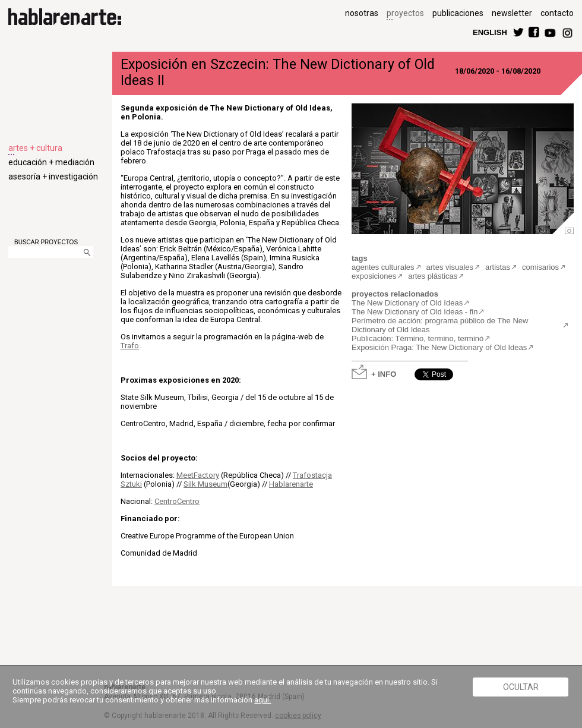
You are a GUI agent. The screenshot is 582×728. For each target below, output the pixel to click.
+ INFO (384, 374)
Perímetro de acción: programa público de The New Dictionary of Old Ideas (440, 325)
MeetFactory (198, 475)
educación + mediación (51, 162)
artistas (498, 267)
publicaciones (458, 13)
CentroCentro (177, 501)
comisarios (540, 267)
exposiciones (374, 276)
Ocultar (521, 687)
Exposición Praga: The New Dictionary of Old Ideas (439, 347)
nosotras (362, 13)
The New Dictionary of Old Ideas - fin (415, 312)
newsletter (512, 13)
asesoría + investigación (53, 177)
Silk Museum (205, 484)
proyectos (405, 13)
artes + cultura (35, 148)
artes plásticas (433, 276)
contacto (557, 13)
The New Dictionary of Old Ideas (407, 303)
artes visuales (450, 267)
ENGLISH (490, 32)
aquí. (262, 700)
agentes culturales (383, 267)
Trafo (130, 346)
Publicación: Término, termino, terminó (417, 338)
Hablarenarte (291, 484)
